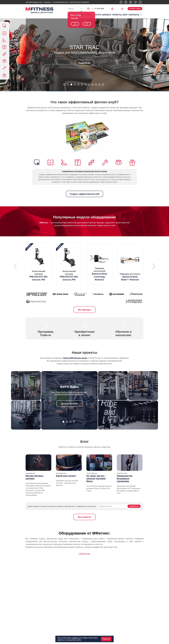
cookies (75, 638)
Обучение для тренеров (79, 2)
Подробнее (84, 63)
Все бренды (84, 310)
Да (75, 24)
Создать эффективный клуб (84, 194)
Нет (87, 24)
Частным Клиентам (60, 2)
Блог (125, 15)
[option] (38, 264)
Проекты (117, 15)
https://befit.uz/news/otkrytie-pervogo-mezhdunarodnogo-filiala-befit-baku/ (71, 393)
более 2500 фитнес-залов (75, 358)
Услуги (98, 15)
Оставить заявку (135, 9)
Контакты (134, 15)
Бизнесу (48, 2)
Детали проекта (69, 404)
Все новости (84, 517)
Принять (106, 639)
